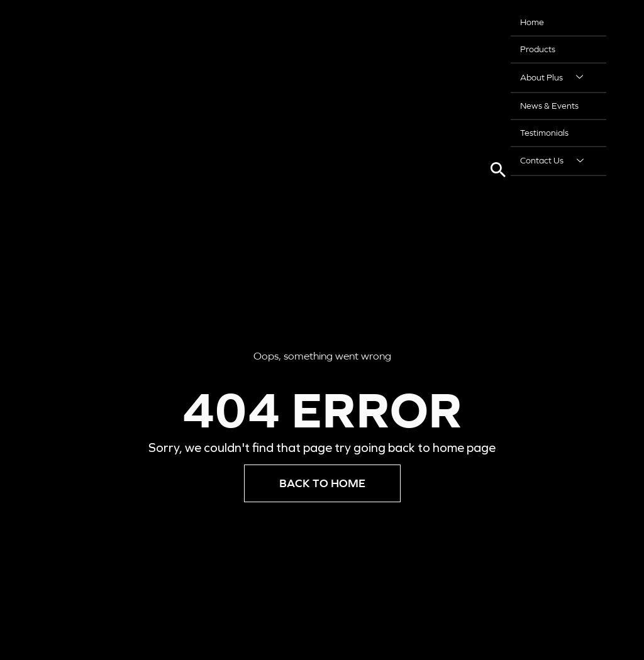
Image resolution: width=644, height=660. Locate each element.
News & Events (549, 104)
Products (538, 48)
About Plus (556, 76)
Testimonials (544, 130)
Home (532, 22)
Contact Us (557, 158)
